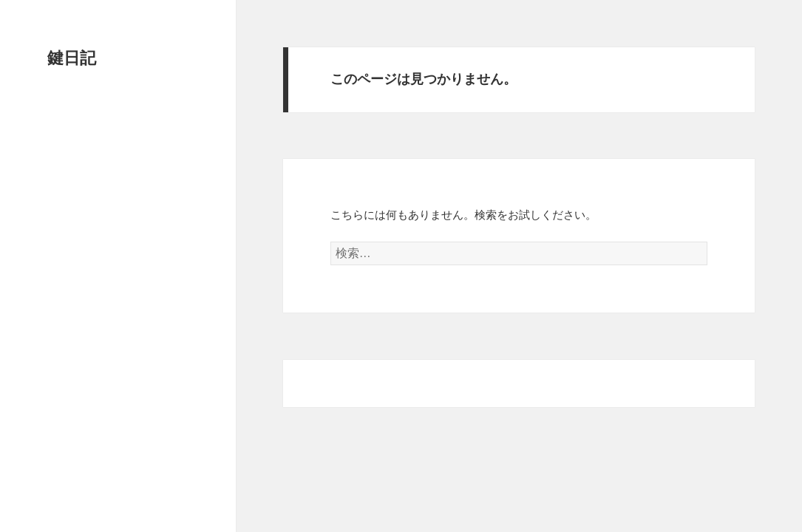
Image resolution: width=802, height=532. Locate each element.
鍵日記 (72, 58)
